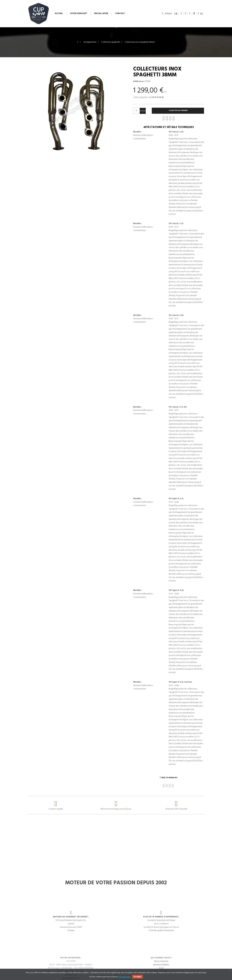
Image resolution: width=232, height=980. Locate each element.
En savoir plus (125, 977)
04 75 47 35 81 (157, 97)
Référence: (139, 81)
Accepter (137, 977)
